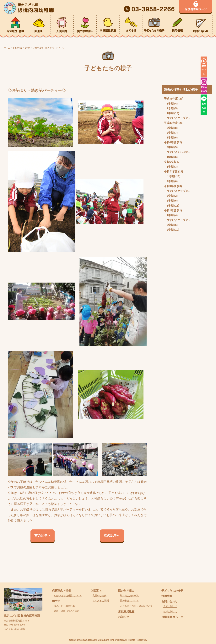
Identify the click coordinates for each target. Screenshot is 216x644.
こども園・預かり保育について (136, 606)
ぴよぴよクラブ (176, 118)
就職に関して (170, 612)
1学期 (170, 113)
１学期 (171, 176)
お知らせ (124, 617)
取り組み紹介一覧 (129, 596)
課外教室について (129, 601)
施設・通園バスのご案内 (67, 611)
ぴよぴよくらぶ (176, 152)
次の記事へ (112, 536)
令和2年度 (170, 210)
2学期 (170, 108)
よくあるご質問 (101, 601)
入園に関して (170, 606)
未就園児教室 (126, 611)
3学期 (170, 104)
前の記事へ (43, 536)
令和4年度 (170, 142)
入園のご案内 (100, 596)
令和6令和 (170, 162)
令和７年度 (171, 171)
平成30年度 (171, 123)
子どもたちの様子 (172, 591)
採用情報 (167, 596)
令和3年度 (170, 186)
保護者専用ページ (172, 617)
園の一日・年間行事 (64, 606)
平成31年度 (171, 99)
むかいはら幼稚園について (68, 596)
